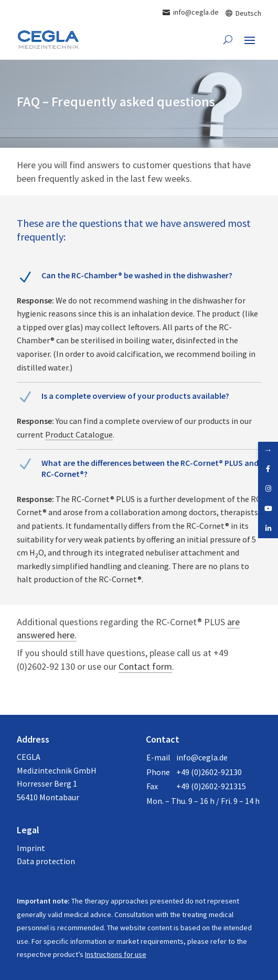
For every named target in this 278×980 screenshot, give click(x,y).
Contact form (145, 666)
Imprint (31, 848)
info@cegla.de (202, 757)
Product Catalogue (79, 434)
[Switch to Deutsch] (243, 13)
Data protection (46, 861)
